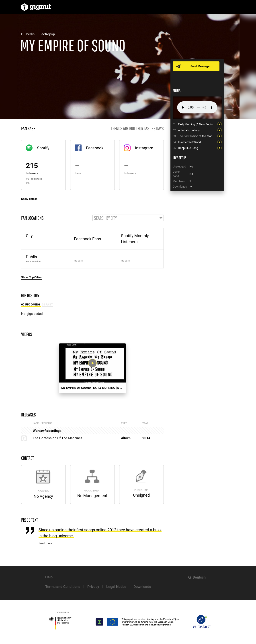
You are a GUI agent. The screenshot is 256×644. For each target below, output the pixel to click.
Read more (45, 543)
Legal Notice (116, 587)
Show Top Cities (31, 277)
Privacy (93, 587)
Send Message (200, 66)
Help (49, 577)
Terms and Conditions (63, 587)
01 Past (47, 304)
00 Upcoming (31, 304)
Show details (29, 199)
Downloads (142, 587)
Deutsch (199, 577)
